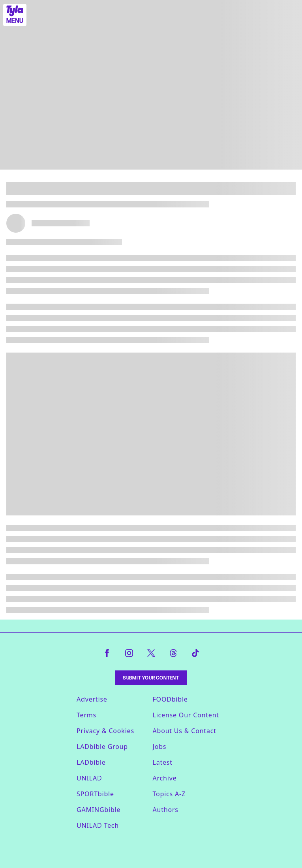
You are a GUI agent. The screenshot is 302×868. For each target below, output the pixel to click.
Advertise (92, 699)
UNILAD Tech (98, 825)
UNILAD (89, 778)
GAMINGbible (98, 810)
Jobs (160, 747)
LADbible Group (102, 747)
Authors (166, 810)
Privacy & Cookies (105, 731)
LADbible (91, 762)
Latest (163, 762)
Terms (86, 715)
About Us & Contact (185, 731)
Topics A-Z (169, 794)
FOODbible (170, 699)
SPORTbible (95, 794)
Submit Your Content (151, 678)
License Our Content (186, 715)
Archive (165, 778)
